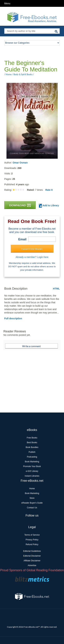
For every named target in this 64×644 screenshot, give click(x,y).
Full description (13, 318)
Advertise (32, 565)
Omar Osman (20, 163)
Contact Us (32, 508)
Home (32, 489)
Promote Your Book (32, 466)
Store (32, 498)
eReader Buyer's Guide (32, 503)
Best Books (32, 443)
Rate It (49, 190)
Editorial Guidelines (32, 551)
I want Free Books (32, 249)
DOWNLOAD (20, 205)
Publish (32, 452)
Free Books (32, 438)
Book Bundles (32, 447)
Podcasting (32, 457)
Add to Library (49, 206)
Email (22, 239)
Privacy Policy (32, 540)
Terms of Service (32, 535)
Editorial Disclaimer (32, 556)
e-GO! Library (32, 471)
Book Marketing (32, 462)
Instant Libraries (32, 476)
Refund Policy (32, 544)
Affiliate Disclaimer (32, 561)
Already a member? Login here (32, 257)
